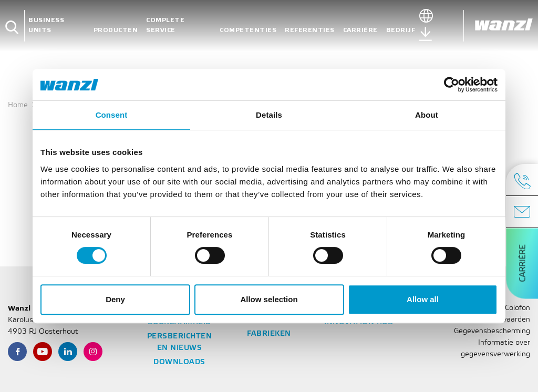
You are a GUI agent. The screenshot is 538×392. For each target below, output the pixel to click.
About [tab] (427, 115)
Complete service (165, 25)
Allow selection (269, 299)
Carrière (360, 30)
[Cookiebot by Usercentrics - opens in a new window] (452, 85)
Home (18, 105)
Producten (116, 30)
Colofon (518, 308)
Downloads (179, 362)
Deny (115, 299)
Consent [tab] (112, 115)
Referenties (310, 30)
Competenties (248, 30)
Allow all (423, 299)
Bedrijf (401, 30)
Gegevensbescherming (492, 331)
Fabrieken (269, 334)
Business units (46, 25)
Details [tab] (269, 115)
